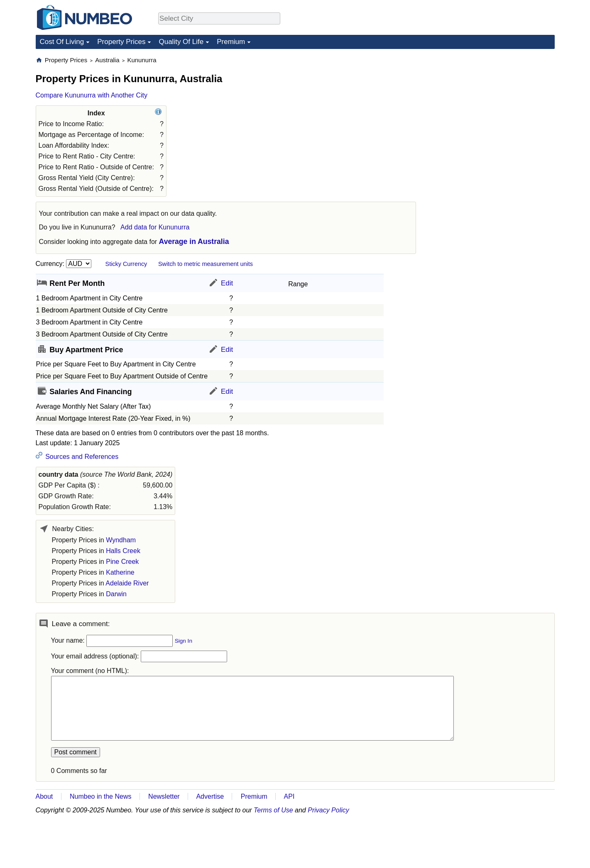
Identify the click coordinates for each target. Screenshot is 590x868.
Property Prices (121, 42)
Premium (231, 42)
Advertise (210, 796)
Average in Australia (194, 241)
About (44, 796)
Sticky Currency (126, 264)
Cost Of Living (62, 42)
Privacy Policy (328, 810)
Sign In (184, 641)
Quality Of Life (181, 42)
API (289, 796)
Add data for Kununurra (155, 227)
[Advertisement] (492, 108)
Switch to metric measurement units (206, 264)
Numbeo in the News (101, 796)
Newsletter (164, 796)
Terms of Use (273, 810)
